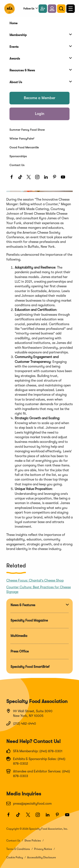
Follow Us (29, 9)
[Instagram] (38, 178)
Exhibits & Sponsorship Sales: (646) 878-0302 (36, 761)
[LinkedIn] (47, 178)
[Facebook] (13, 178)
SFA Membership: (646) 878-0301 (34, 751)
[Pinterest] (56, 178)
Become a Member (40, 98)
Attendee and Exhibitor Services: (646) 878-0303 (38, 773)
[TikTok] (21, 178)
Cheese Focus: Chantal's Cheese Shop (35, 580)
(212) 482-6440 (21, 723)
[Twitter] (30, 178)
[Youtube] (64, 178)
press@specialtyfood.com (29, 803)
